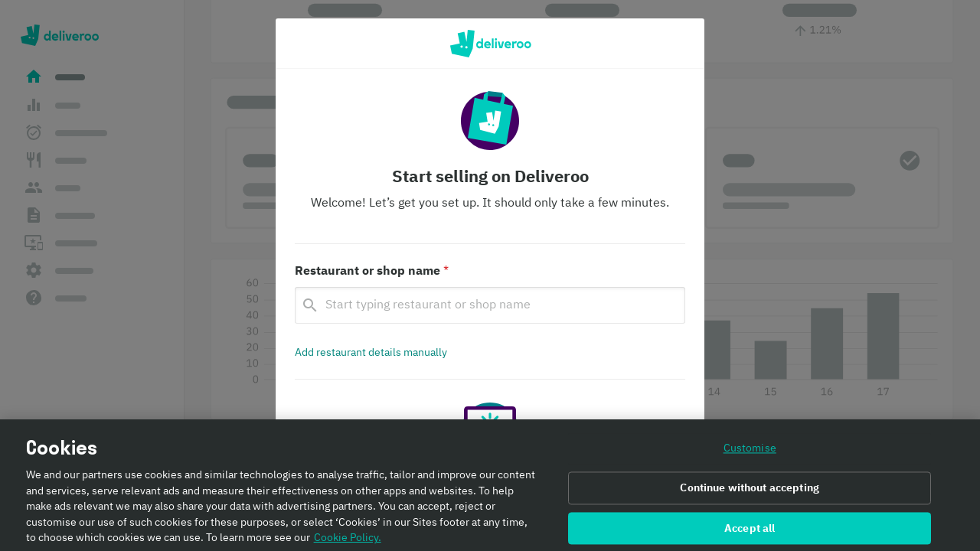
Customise (750, 455)
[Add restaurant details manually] (371, 353)
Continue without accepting (750, 494)
